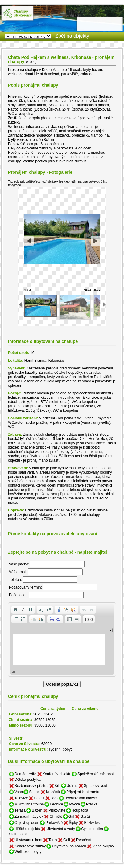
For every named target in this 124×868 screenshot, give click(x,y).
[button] (16, 610)
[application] (62, 640)
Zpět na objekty (72, 36)
